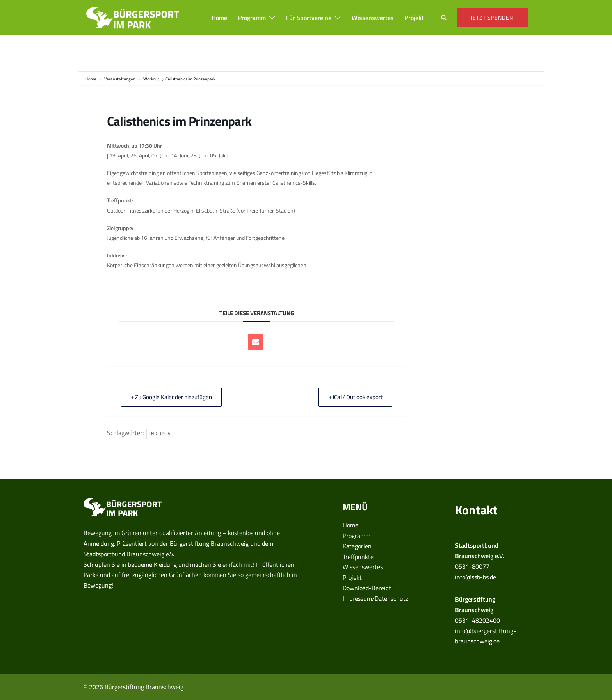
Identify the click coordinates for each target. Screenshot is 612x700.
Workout (151, 79)
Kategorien (357, 546)
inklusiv (160, 434)
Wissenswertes (373, 18)
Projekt (414, 18)
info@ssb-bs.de (476, 577)
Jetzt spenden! (493, 17)
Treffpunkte (358, 557)
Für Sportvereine (309, 18)
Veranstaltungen (120, 79)
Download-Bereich (367, 588)
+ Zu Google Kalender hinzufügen (173, 397)
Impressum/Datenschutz (375, 598)
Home (219, 18)
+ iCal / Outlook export (354, 397)
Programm (252, 18)
